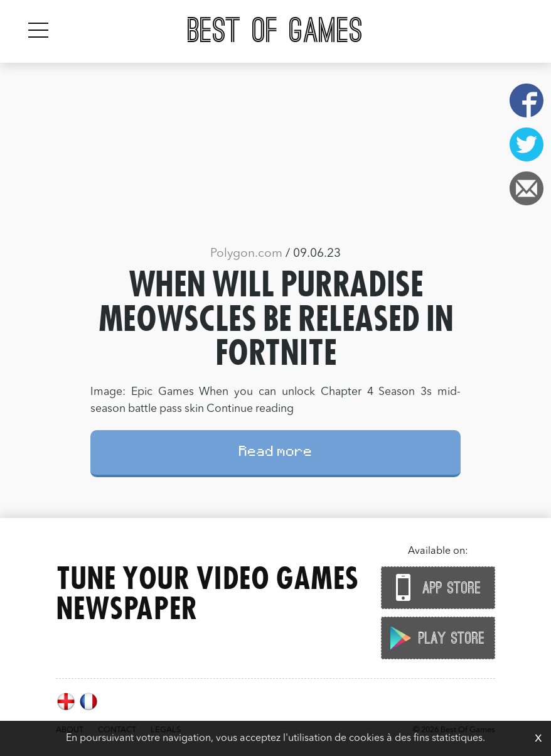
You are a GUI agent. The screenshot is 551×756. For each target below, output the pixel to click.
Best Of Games (275, 31)
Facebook (527, 100)
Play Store (435, 638)
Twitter (527, 144)
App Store (435, 587)
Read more (276, 453)
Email (527, 188)
